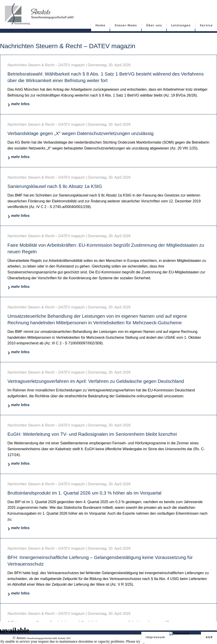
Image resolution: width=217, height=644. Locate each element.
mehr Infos (20, 104)
